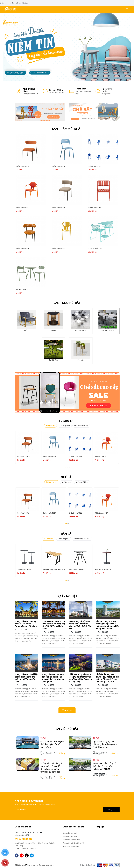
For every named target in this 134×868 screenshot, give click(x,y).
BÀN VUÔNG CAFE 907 (77, 570)
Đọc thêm (62, 753)
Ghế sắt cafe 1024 (22, 166)
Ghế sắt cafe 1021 (22, 207)
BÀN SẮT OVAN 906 (24, 570)
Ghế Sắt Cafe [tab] (66, 482)
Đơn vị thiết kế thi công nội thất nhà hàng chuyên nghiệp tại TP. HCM (105, 766)
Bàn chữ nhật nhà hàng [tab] (82, 539)
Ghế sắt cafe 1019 (94, 207)
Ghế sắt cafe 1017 (58, 248)
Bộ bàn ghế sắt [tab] (52, 482)
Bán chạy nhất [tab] (65, 426)
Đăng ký (111, 810)
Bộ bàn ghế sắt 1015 (23, 289)
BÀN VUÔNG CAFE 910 (103, 570)
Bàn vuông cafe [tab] (64, 539)
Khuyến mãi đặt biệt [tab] (81, 426)
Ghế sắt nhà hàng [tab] (82, 482)
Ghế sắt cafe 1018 (22, 248)
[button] (65, 77)
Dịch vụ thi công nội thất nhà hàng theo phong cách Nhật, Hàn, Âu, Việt (105, 744)
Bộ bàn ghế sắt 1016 (95, 248)
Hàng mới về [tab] (50, 426)
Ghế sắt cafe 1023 (58, 166)
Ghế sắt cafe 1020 (58, 207)
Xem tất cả (67, 710)
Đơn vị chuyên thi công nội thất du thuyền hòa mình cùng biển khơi (52, 744)
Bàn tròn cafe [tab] (49, 539)
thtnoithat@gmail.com (25, 848)
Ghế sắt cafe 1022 (94, 166)
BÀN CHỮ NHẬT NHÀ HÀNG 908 (54, 570)
